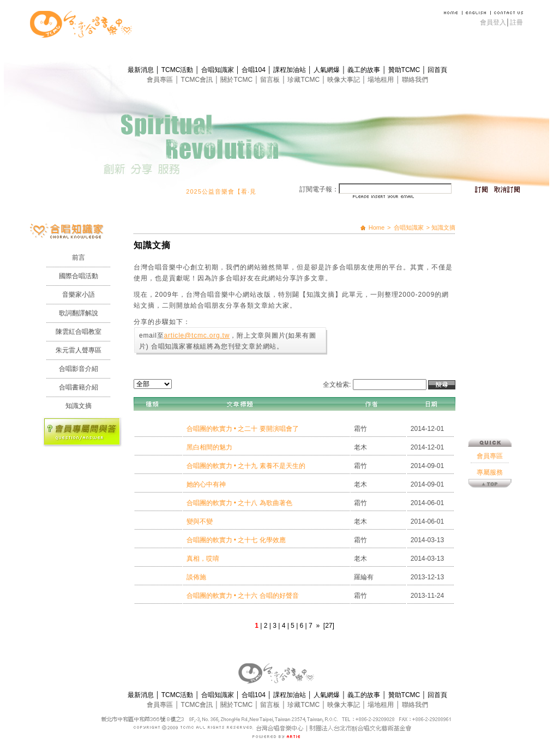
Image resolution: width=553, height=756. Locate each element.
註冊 (516, 22)
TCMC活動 (178, 70)
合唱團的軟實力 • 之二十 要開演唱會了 (243, 429)
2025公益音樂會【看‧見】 (230, 191)
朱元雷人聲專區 (79, 350)
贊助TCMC (405, 70)
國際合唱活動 (79, 276)
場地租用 (381, 80)
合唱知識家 (218, 70)
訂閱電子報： (319, 189)
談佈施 (196, 577)
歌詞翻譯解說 (79, 313)
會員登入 (493, 22)
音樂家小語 (79, 295)
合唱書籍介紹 (79, 387)
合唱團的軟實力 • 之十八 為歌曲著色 (239, 503)
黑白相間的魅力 (209, 447)
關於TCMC (237, 80)
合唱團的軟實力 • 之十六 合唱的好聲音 (243, 596)
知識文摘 (79, 406)
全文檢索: (337, 385)
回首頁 (437, 70)
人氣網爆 (327, 70)
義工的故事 (365, 70)
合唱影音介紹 (79, 369)
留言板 (271, 80)
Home (377, 227)
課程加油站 (290, 70)
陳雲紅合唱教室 (79, 332)
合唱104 (254, 70)
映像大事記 (344, 80)
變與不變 (200, 521)
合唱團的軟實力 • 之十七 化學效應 (236, 540)
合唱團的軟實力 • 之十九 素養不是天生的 (246, 466)
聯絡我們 (415, 80)
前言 (79, 257)
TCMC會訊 (198, 80)
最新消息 (142, 70)
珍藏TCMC (304, 80)
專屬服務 (490, 417)
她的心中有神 (206, 484)
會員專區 (161, 80)
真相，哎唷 (203, 559)
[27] (329, 626)
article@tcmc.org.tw (197, 335)
